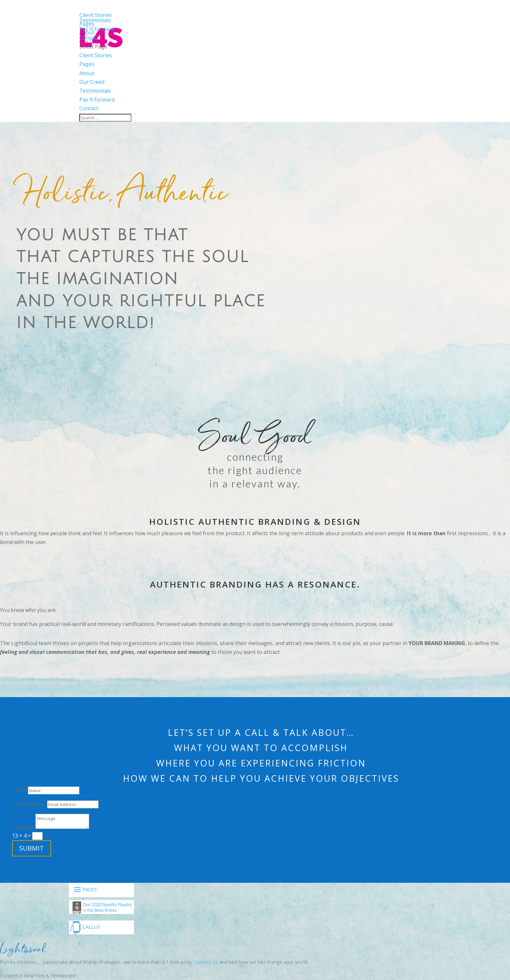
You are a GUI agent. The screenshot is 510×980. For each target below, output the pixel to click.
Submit (32, 848)
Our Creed (92, 82)
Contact (89, 108)
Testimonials (95, 91)
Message (23, 827)
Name (19, 790)
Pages (87, 64)
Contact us (206, 962)
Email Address (29, 804)
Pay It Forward (97, 99)
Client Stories (96, 55)
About (87, 73)
